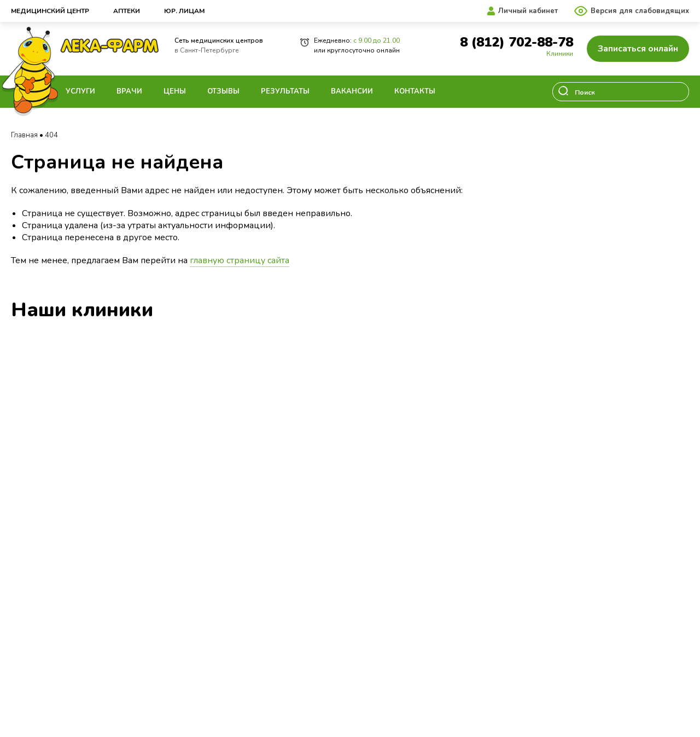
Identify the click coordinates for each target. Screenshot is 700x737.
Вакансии (352, 91)
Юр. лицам (184, 11)
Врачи (129, 91)
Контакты (415, 91)
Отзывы (223, 91)
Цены (175, 91)
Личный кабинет (528, 11)
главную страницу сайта (240, 260)
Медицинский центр (50, 11)
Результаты (285, 91)
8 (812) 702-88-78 (517, 42)
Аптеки (127, 11)
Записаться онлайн (638, 49)
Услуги (80, 91)
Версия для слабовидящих (640, 11)
